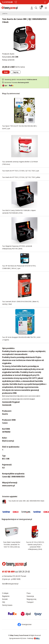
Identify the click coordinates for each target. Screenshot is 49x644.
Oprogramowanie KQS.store (18, 638)
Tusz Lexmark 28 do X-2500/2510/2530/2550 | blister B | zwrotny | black (21, 303)
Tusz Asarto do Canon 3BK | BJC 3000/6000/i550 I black (26, 501)
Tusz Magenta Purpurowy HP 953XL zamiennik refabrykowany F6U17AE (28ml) (17, 247)
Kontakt (5, 599)
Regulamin (6, 596)
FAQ (4, 602)
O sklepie (5, 593)
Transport (30, 602)
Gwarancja (30, 596)
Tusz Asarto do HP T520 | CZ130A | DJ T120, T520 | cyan (21, 171)
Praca (29, 593)
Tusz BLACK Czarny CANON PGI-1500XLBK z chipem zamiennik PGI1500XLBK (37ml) (19, 212)
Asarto (12, 54)
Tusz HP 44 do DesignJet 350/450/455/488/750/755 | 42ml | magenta (21, 338)
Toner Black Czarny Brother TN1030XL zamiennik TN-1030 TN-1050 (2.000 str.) (12, 544)
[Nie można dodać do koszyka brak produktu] (6, 72)
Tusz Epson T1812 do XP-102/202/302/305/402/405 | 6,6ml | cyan (20, 127)
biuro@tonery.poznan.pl (10, 584)
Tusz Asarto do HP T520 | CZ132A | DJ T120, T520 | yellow (21, 177)
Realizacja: (34, 638)
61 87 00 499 (8, 2)
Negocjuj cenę (31, 599)
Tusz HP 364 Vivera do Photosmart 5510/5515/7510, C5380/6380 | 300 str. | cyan (19, 267)
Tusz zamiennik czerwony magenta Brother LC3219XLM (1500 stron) (20, 163)
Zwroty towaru (7, 605)
